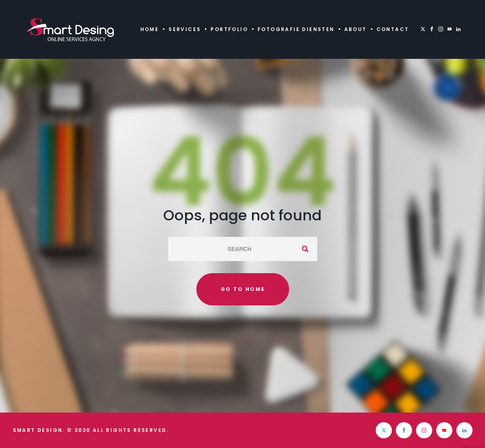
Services (185, 29)
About (356, 29)
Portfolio (229, 29)
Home (150, 29)
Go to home (243, 289)
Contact (393, 29)
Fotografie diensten (296, 29)
